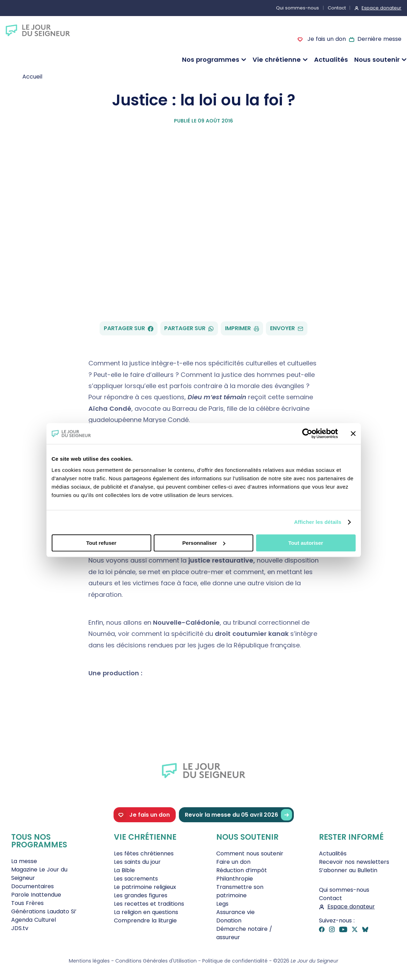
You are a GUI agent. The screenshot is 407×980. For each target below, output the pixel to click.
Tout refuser (101, 543)
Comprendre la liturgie (145, 920)
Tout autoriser (306, 543)
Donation (229, 920)
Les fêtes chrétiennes (144, 853)
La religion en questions (146, 912)
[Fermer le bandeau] (353, 433)
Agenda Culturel (34, 920)
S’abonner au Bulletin (348, 870)
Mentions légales (89, 961)
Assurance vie (235, 912)
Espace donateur (381, 8)
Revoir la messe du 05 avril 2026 (238, 815)
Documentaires (32, 886)
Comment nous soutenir (250, 853)
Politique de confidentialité (235, 961)
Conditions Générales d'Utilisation (156, 961)
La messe (24, 861)
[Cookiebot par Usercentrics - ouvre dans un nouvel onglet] (307, 433)
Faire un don (233, 862)
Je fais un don (326, 39)
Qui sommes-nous (297, 8)
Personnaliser (204, 543)
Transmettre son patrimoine (240, 891)
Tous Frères (27, 903)
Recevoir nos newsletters (354, 862)
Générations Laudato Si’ (44, 911)
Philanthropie (235, 879)
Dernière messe (379, 39)
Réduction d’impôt (242, 870)
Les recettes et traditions (149, 904)
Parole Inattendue (36, 895)
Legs (222, 904)
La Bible (124, 870)
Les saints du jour (137, 862)
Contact (337, 8)
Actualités (331, 60)
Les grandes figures (141, 895)
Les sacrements (136, 879)
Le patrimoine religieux (145, 887)
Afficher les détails (318, 522)
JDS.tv (20, 928)
